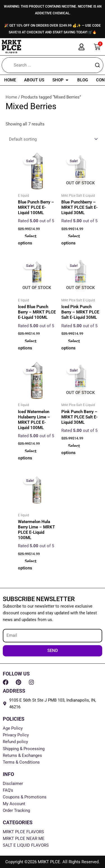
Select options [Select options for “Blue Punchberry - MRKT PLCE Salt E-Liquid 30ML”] (71, 240)
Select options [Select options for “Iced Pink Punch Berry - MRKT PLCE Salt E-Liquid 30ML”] (71, 345)
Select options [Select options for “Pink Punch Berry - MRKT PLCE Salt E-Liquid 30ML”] (71, 449)
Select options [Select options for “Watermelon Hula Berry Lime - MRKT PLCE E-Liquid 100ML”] (27, 565)
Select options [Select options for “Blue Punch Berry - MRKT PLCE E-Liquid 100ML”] (27, 240)
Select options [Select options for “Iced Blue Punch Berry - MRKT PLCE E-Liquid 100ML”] (27, 345)
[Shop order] (53, 139)
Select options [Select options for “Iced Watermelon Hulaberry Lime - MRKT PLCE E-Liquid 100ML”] (27, 455)
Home (11, 97)
